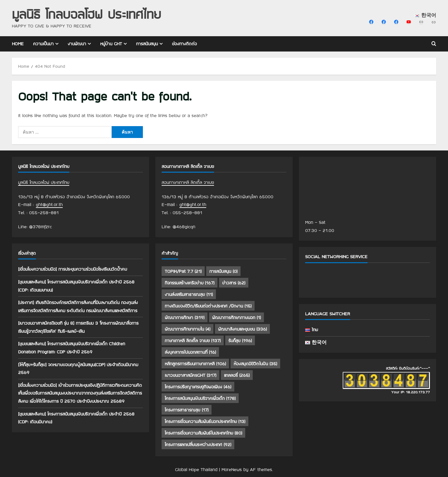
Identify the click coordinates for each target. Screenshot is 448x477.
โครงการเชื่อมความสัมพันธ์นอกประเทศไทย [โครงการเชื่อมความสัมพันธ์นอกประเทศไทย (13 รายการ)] (205, 421)
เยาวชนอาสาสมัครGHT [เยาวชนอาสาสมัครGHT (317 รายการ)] (190, 375)
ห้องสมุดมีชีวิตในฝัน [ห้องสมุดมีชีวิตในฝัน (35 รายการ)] (255, 364)
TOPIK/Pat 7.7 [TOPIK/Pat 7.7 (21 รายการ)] (183, 271)
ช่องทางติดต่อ (184, 44)
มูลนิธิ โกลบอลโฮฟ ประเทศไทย (86, 14)
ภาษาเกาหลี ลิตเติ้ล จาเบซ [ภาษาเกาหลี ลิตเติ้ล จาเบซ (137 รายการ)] (193, 341)
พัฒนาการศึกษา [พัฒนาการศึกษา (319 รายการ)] (185, 317)
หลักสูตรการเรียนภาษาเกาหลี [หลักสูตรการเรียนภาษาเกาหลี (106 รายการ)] (195, 364)
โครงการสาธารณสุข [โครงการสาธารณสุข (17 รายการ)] (187, 410)
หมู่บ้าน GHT (111, 44)
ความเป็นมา (43, 44)
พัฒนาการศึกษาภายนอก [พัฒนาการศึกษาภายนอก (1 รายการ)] (236, 317)
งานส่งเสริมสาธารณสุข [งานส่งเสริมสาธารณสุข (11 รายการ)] (189, 294)
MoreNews (232, 470)
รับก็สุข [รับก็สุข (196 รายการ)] (240, 341)
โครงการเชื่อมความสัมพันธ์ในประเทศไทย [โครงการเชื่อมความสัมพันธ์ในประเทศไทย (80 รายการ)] (203, 433)
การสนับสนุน (147, 44)
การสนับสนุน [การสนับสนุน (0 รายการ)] (223, 271)
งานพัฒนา (77, 44)
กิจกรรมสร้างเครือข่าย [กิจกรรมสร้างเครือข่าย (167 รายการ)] (190, 283)
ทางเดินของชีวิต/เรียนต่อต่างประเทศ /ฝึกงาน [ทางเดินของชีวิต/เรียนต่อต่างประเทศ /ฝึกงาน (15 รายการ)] (208, 306)
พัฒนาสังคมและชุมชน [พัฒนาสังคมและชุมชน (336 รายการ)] (242, 329)
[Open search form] (434, 44)
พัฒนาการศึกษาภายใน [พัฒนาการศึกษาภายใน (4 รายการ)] (187, 329)
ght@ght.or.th (49, 204)
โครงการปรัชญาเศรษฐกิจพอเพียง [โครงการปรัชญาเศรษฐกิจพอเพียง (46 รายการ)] (198, 387)
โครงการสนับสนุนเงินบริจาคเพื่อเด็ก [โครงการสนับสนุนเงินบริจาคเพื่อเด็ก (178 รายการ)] (200, 398)
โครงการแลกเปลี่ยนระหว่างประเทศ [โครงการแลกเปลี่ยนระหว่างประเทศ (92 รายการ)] (198, 445)
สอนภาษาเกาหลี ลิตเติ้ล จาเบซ (188, 182)
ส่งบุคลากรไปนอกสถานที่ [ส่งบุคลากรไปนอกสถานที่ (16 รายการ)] (190, 352)
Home (18, 44)
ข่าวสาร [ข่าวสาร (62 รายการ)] (234, 283)
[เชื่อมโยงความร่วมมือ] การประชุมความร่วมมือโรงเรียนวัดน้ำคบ (73, 269)
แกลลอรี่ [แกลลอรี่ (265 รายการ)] (237, 375)
